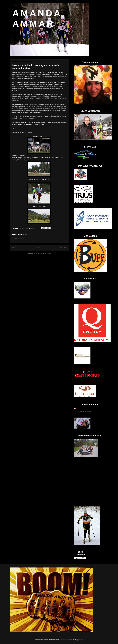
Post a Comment (20, 238)
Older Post (63, 248)
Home (40, 248)
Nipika (16, 84)
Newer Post (16, 248)
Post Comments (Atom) (44, 253)
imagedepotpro (65, 640)
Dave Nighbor (24, 160)
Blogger (81, 640)
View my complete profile (83, 412)
